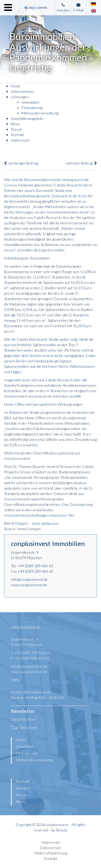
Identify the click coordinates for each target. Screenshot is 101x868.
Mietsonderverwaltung (40, 113)
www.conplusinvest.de (29, 585)
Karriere (23, 788)
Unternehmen (22, 91)
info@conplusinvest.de (29, 579)
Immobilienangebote (27, 118)
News (15, 124)
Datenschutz (51, 848)
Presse (16, 129)
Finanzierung (32, 108)
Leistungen (20, 97)
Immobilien (30, 102)
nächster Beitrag (81, 163)
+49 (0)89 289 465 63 (35, 566)
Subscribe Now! (23, 719)
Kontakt (18, 135)
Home (16, 86)
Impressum (20, 140)
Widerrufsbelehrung (51, 853)
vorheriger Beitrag (21, 163)
